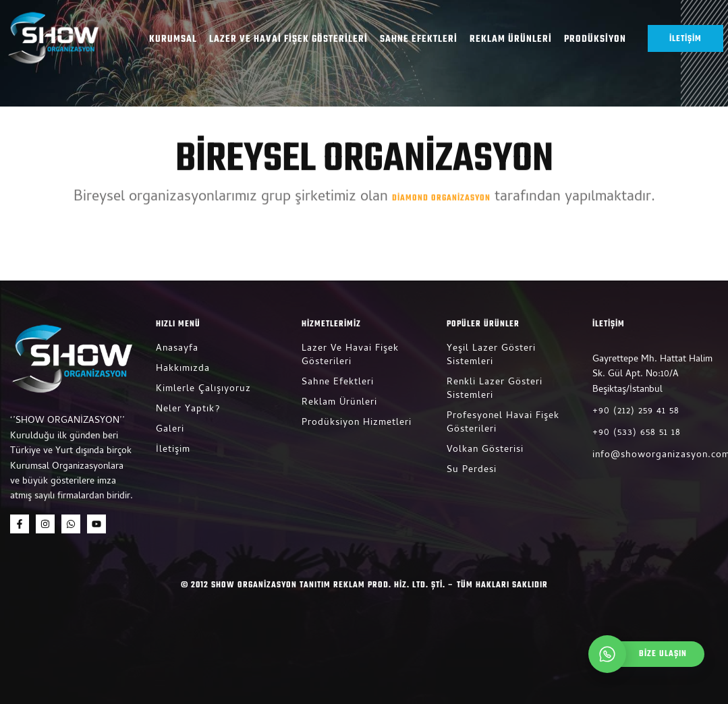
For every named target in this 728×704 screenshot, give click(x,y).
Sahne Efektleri (419, 40)
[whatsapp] (650, 654)
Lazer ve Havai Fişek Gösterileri (288, 40)
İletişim (173, 450)
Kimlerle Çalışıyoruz (203, 389)
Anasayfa (177, 349)
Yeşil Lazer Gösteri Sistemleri (491, 356)
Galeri (170, 430)
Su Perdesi (472, 470)
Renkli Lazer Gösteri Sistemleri (495, 389)
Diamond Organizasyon (441, 194)
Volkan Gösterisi (485, 450)
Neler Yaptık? (188, 410)
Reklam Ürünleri (511, 40)
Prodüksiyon (595, 40)
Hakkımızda (183, 369)
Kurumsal (173, 40)
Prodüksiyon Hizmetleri (357, 423)
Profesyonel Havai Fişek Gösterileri (503, 423)
